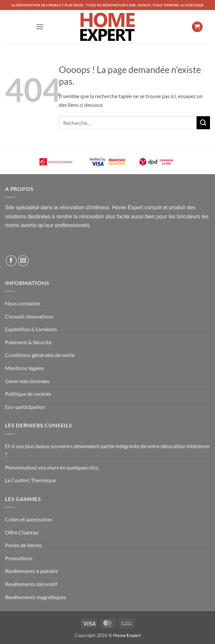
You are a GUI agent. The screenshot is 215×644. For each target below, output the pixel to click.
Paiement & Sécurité (28, 342)
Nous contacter (23, 303)
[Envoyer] (203, 123)
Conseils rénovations (29, 316)
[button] (40, 27)
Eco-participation (25, 407)
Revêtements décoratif (31, 584)
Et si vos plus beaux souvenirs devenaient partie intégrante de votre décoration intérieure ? (107, 450)
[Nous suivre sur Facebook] (11, 261)
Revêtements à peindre (31, 571)
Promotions (19, 558)
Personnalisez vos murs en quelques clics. (52, 467)
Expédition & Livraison (31, 329)
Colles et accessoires (29, 519)
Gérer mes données (27, 381)
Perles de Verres (24, 545)
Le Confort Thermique (30, 480)
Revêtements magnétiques (36, 597)
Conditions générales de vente (40, 355)
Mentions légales (25, 368)
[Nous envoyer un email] (23, 261)
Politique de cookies (28, 394)
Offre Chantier (22, 532)
